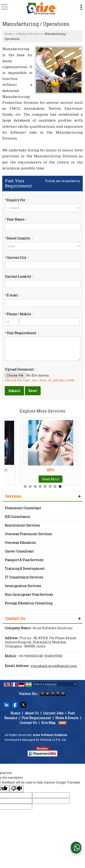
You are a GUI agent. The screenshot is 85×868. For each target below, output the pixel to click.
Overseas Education (20, 543)
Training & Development (25, 569)
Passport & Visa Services (24, 560)
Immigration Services (23, 586)
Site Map (48, 723)
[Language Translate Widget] (55, 684)
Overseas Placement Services (28, 534)
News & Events (67, 718)
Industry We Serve (29, 34)
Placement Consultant (23, 508)
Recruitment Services (22, 525)
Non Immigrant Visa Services (29, 594)
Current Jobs (53, 713)
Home (9, 34)
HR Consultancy (17, 517)
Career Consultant (19, 551)
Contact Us (28, 723)
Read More (51, 479)
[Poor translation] (17, 789)
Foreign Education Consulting (29, 603)
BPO (51, 470)
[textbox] (42, 265)
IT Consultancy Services (24, 577)
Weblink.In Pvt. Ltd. (53, 740)
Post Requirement (36, 718)
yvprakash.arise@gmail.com (54, 666)
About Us (32, 713)
